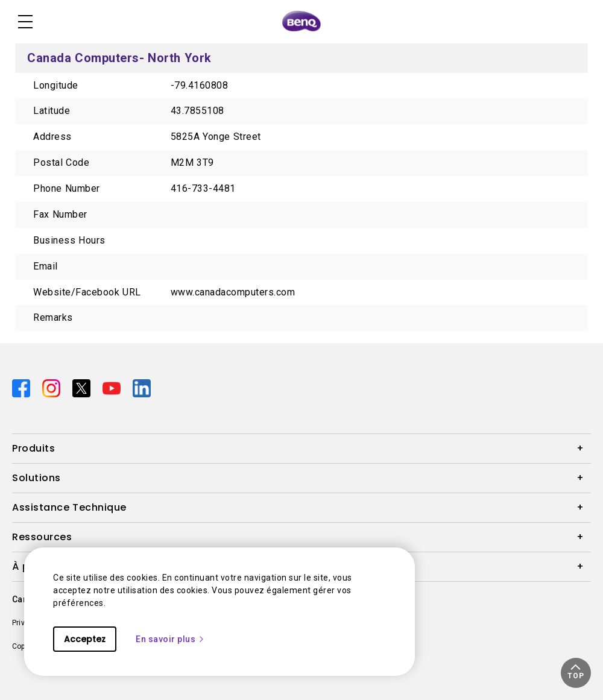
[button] (576, 673)
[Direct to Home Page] (301, 22)
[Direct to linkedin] (142, 388)
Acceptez (85, 639)
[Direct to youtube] (113, 388)
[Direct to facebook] (22, 388)
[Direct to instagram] (52, 388)
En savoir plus (170, 639)
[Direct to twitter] (83, 388)
